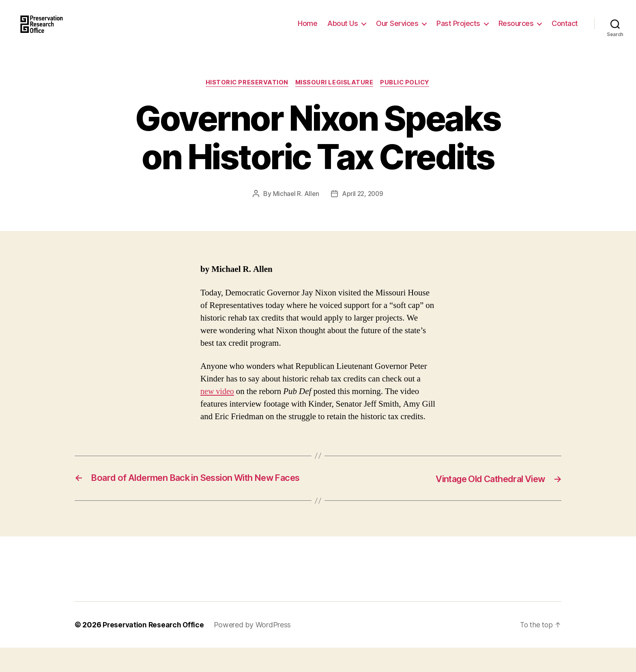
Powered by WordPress (255, 649)
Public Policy (407, 95)
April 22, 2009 (363, 207)
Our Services (397, 29)
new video (218, 404)
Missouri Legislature (335, 95)
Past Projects (458, 29)
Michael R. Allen (295, 207)
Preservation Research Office (154, 649)
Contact (565, 29)
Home (307, 29)
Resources (516, 29)
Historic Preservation (245, 95)
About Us (343, 29)
